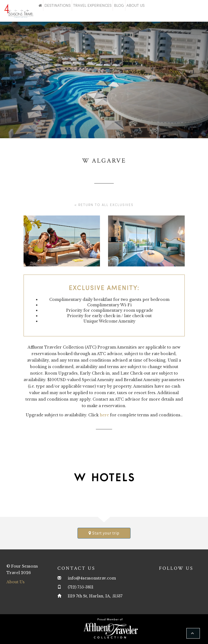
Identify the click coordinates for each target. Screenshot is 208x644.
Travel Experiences (92, 5)
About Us (136, 5)
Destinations (58, 5)
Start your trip (104, 533)
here (104, 415)
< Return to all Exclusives (104, 205)
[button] (193, 633)
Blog (119, 5)
